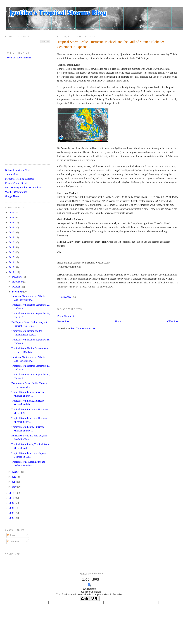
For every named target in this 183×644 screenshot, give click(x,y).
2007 (12, 513)
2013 (12, 267)
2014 (12, 262)
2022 (12, 222)
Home (118, 321)
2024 (12, 212)
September (18, 292)
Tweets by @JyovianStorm (19, 58)
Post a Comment (66, 316)
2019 (12, 237)
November (18, 282)
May (15, 487)
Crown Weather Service (17, 183)
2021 (12, 227)
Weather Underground (16, 192)
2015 (12, 257)
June (15, 482)
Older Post (173, 321)
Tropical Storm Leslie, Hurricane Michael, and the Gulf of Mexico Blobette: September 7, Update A (111, 44)
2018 (12, 242)
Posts (11, 535)
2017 (12, 247)
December (17, 277)
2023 (12, 217)
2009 (12, 503)
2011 (12, 493)
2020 (12, 232)
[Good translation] (85, 599)
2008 (12, 508)
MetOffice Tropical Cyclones (20, 179)
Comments (14, 542)
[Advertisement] (26, 114)
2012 (12, 272)
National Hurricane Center (18, 170)
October (16, 287)
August (16, 472)
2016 (12, 252)
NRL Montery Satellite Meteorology (23, 188)
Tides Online (12, 174)
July (14, 477)
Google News (12, 196)
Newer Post (63, 321)
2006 (12, 518)
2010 (12, 498)
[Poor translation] (95, 599)
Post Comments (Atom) (83, 328)
